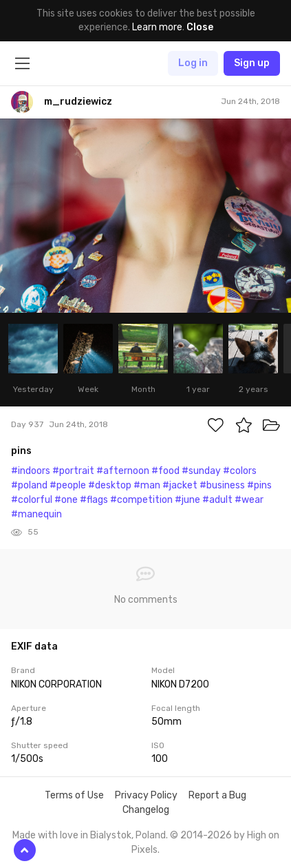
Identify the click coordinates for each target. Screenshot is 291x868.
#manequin (36, 514)
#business (222, 485)
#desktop (110, 485)
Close (200, 27)
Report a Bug (217, 795)
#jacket (180, 485)
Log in (193, 63)
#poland (29, 485)
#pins (259, 485)
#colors (240, 471)
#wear (249, 500)
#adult (217, 500)
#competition (141, 500)
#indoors (31, 471)
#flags (94, 500)
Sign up (252, 63)
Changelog (146, 810)
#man (147, 485)
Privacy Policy (146, 795)
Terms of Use (74, 795)
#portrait (73, 471)
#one (66, 500)
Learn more (157, 27)
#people (68, 485)
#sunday (201, 471)
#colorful (32, 500)
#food (165, 471)
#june (187, 500)
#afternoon (123, 471)
